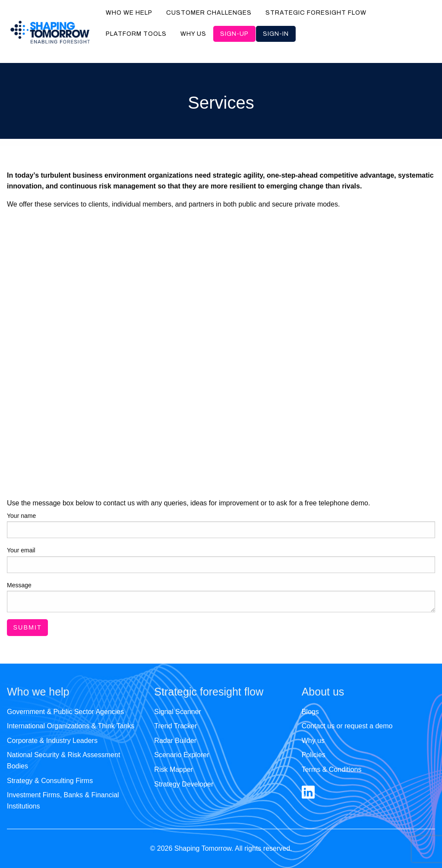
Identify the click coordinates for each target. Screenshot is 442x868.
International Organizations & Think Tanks (71, 726)
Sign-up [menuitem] (234, 34)
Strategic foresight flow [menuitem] (316, 13)
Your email (21, 550)
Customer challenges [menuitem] (209, 13)
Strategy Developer (184, 784)
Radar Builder (175, 741)
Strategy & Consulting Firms (50, 781)
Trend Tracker (175, 726)
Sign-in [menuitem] (276, 34)
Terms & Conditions (332, 769)
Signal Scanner (178, 712)
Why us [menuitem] (193, 34)
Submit (27, 627)
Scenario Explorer (182, 755)
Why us (313, 741)
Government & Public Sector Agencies (65, 712)
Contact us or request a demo (347, 726)
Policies (314, 755)
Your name (21, 516)
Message (19, 585)
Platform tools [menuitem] (136, 34)
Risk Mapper (174, 769)
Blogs (310, 712)
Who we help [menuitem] (129, 13)
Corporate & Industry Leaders (52, 741)
